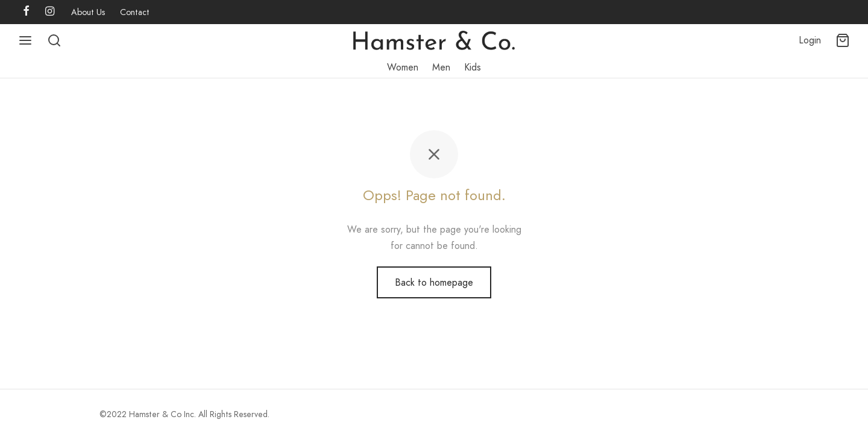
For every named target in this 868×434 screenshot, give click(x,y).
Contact (135, 12)
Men (441, 67)
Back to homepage (434, 282)
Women (403, 67)
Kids (473, 67)
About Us (88, 12)
